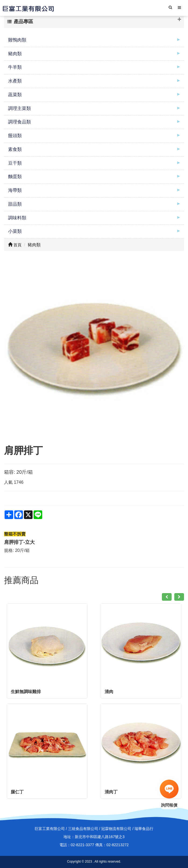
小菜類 (15, 231)
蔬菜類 (15, 95)
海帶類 (15, 190)
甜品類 (15, 204)
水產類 (15, 81)
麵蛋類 (15, 177)
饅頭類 (15, 136)
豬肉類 (15, 54)
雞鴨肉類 (17, 40)
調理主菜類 (19, 108)
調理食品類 (19, 122)
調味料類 (17, 218)
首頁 (15, 245)
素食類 (15, 149)
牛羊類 (15, 67)
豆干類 (15, 163)
